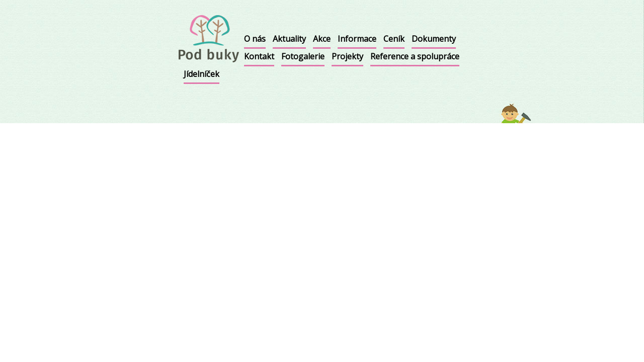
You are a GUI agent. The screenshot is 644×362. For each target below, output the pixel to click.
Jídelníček (202, 74)
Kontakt (259, 56)
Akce (322, 39)
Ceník (394, 39)
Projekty (347, 56)
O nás (255, 39)
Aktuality (289, 39)
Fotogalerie (303, 56)
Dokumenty (434, 39)
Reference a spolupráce (415, 56)
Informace (357, 39)
